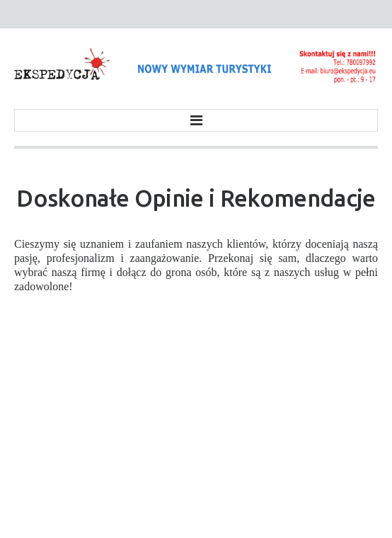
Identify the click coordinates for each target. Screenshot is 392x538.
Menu (196, 120)
